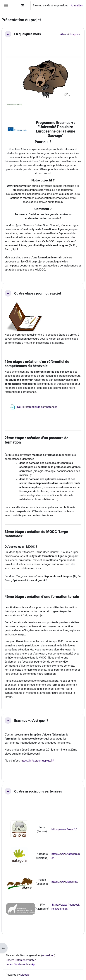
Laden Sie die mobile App (21, 964)
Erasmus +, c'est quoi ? (31, 721)
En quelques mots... (29, 34)
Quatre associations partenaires (38, 791)
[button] (24, 5)
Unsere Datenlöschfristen (21, 960)
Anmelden (77, 5)
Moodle (25, 975)
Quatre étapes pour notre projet (38, 293)
